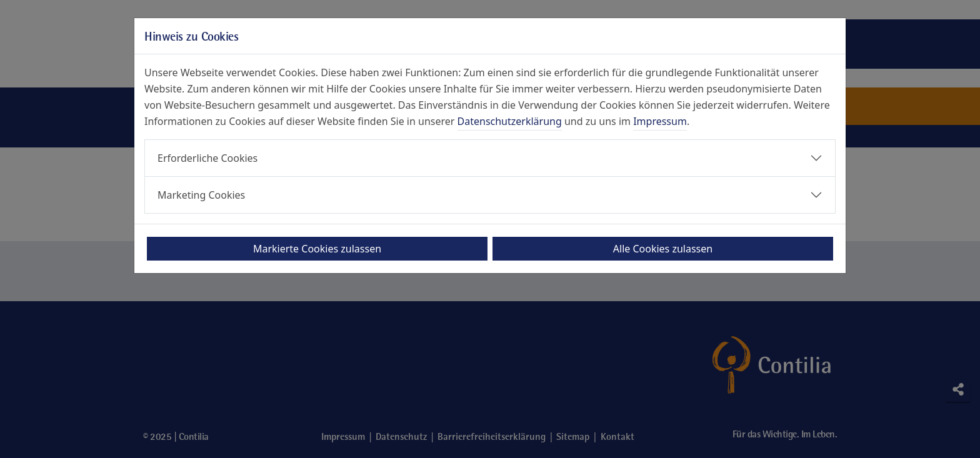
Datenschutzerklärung (510, 121)
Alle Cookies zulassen (663, 249)
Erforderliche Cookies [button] (207, 158)
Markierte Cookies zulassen (317, 249)
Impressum (660, 121)
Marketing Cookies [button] (201, 195)
